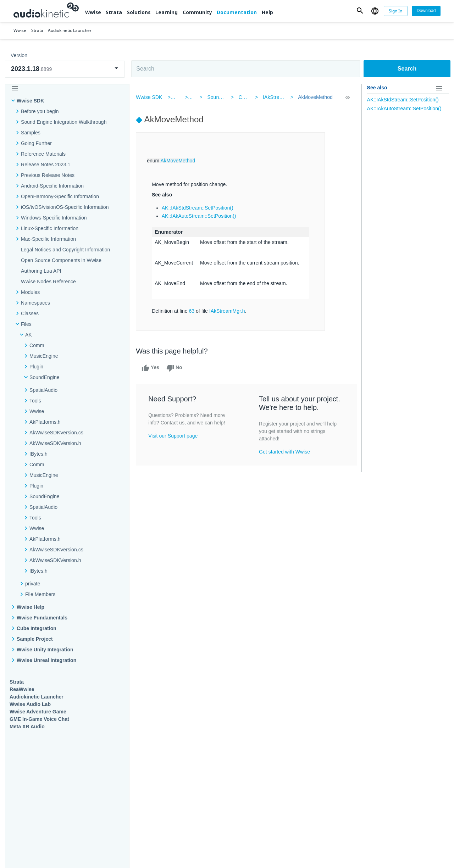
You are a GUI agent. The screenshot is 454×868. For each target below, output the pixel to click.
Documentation (237, 12)
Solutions (139, 12)
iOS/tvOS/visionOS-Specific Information (65, 207)
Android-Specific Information (52, 186)
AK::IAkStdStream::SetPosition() (199, 208)
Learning (167, 12)
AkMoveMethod (314, 97)
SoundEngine (224, 97)
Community (197, 12)
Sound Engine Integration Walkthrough (64, 122)
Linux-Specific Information (50, 228)
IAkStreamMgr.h (280, 97)
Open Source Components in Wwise (61, 260)
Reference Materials (43, 154)
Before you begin (40, 111)
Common (249, 97)
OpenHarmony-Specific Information (60, 196)
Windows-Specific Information (54, 218)
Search (407, 69)
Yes (153, 368)
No (176, 368)
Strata (114, 12)
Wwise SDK (30, 101)
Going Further (36, 143)
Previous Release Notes (48, 175)
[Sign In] (396, 11)
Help (267, 12)
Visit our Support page (175, 436)
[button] (360, 11)
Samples (31, 133)
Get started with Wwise (285, 452)
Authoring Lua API (41, 271)
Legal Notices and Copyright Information (65, 250)
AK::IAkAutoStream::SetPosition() (201, 216)
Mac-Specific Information (48, 239)
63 (194, 311)
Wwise (93, 12)
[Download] (426, 11)
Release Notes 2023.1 (46, 165)
